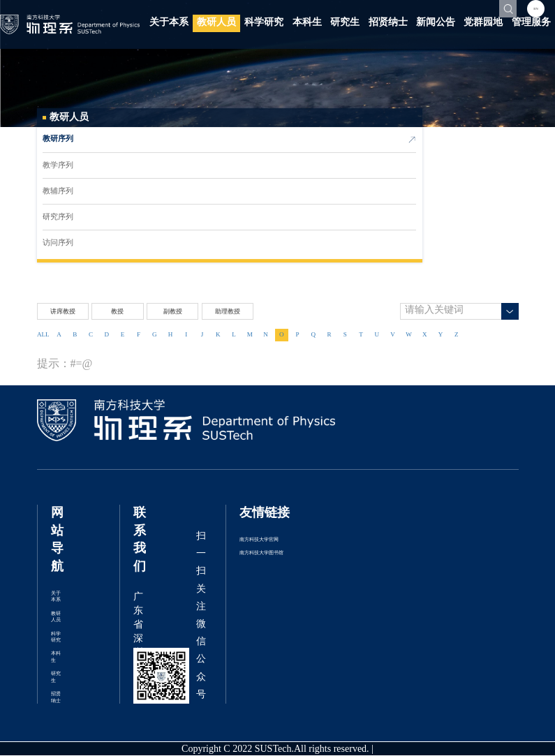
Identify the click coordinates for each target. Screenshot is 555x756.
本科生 (307, 23)
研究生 (345, 23)
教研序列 (58, 140)
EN (536, 9)
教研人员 (216, 23)
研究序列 (58, 217)
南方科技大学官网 (259, 540)
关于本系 (169, 23)
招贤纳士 (388, 23)
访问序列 (58, 243)
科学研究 (264, 23)
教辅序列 (58, 191)
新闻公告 (436, 23)
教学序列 (58, 165)
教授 (117, 312)
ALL (43, 335)
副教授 (173, 312)
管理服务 (531, 23)
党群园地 (483, 23)
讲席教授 (63, 312)
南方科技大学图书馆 (261, 553)
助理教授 (228, 312)
